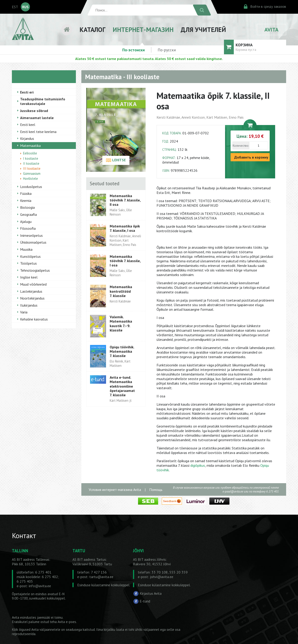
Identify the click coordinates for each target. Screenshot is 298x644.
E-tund (145, 601)
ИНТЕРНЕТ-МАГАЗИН (143, 30)
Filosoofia (28, 228)
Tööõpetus (28, 263)
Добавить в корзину (251, 157)
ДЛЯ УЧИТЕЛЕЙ (203, 30)
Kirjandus (27, 138)
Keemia (26, 201)
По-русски (167, 50)
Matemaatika (30, 146)
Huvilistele (31, 179)
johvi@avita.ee (162, 577)
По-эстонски (133, 50)
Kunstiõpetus (30, 256)
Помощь (156, 490)
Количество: (241, 146)
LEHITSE (116, 160)
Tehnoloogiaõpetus (35, 270)
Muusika (26, 249)
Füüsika (26, 193)
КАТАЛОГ (92, 30)
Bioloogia (27, 207)
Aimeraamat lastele (37, 118)
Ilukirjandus (29, 305)
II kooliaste (31, 163)
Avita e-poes (67, 622)
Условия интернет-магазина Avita (115, 490)
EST (15, 7)
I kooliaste (31, 158)
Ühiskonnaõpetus (33, 242)
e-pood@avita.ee (233, 491)
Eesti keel (28, 125)
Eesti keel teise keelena (38, 132)
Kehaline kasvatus (34, 319)
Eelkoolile (30, 153)
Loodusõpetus (31, 187)
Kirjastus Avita (151, 593)
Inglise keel (29, 277)
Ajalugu (26, 222)
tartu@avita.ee (101, 577)
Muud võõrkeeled (33, 284)
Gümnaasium (32, 173)
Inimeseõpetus (31, 235)
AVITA (271, 30)
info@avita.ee (40, 586)
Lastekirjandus (31, 291)
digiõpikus (198, 465)
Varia (24, 312)
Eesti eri (27, 92)
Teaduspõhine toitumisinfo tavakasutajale (43, 101)
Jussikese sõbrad (34, 111)
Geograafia (28, 214)
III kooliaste (32, 168)
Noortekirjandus (32, 298)
